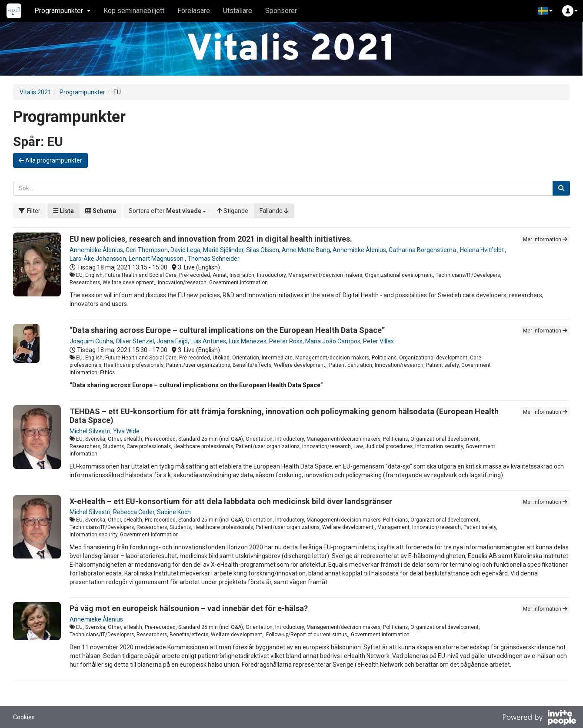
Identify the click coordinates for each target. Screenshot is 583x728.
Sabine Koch (174, 512)
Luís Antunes (208, 341)
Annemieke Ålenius (96, 250)
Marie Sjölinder (223, 250)
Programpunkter (82, 92)
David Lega (185, 250)
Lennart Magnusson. (157, 259)
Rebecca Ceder (134, 512)
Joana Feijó (172, 341)
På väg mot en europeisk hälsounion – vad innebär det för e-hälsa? (189, 608)
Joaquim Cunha (91, 341)
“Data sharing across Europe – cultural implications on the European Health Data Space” (227, 330)
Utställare (238, 11)
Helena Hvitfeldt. (483, 250)
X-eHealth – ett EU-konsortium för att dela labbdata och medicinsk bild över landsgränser (231, 501)
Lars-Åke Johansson (98, 259)
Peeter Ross (286, 341)
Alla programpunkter (50, 160)
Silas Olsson (263, 250)
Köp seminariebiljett (134, 11)
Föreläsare (194, 11)
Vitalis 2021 (35, 92)
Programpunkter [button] (62, 11)
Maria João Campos (333, 341)
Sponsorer (281, 11)
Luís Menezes (248, 341)
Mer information (545, 239)
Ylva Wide (126, 431)
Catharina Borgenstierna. (423, 250)
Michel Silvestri (90, 431)
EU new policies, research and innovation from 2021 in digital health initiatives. (211, 239)
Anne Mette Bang (306, 250)
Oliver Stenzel (135, 341)
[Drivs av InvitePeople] (539, 718)
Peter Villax (378, 341)
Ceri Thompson (147, 250)
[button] (545, 11)
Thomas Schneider (213, 259)
